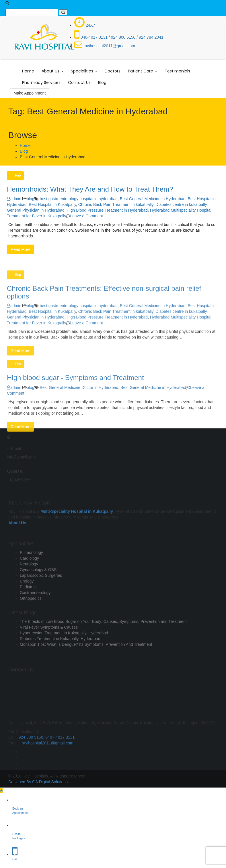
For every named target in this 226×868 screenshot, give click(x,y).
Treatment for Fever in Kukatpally (36, 216)
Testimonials (177, 71)
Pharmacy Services (41, 82)
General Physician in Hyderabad (36, 210)
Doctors (113, 71)
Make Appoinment (30, 93)
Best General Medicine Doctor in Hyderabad (79, 419)
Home (28, 71)
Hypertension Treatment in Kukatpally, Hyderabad (64, 648)
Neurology (29, 588)
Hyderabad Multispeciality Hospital (181, 210)
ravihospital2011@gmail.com (105, 46)
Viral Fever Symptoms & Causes (49, 642)
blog (30, 199)
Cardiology (29, 582)
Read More (21, 249)
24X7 (85, 25)
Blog (102, 82)
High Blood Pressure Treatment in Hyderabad (107, 210)
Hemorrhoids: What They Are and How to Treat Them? (90, 189)
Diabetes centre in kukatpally (181, 204)
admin (14, 199)
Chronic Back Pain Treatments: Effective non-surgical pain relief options (104, 329)
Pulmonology (31, 577)
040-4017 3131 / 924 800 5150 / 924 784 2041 (119, 37)
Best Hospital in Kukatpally (52, 204)
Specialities (84, 71)
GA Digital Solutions (50, 782)
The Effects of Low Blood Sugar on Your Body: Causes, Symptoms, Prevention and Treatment (103, 636)
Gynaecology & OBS (38, 594)
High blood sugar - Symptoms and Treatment (75, 409)
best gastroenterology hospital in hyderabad (79, 199)
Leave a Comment (86, 216)
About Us (52, 71)
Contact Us (79, 82)
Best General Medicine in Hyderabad (153, 199)
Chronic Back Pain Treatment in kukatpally (116, 204)
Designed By (20, 782)
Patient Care (143, 71)
